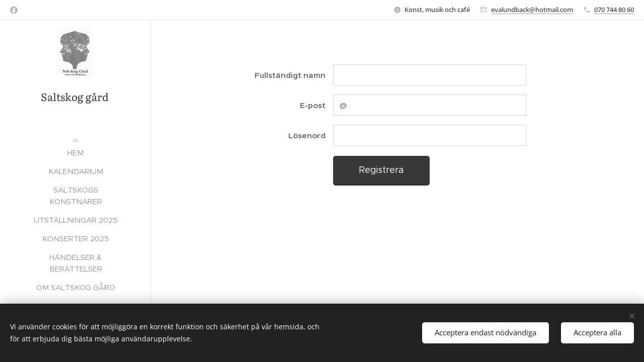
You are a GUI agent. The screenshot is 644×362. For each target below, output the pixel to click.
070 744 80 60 (614, 10)
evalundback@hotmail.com (532, 10)
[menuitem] (75, 153)
